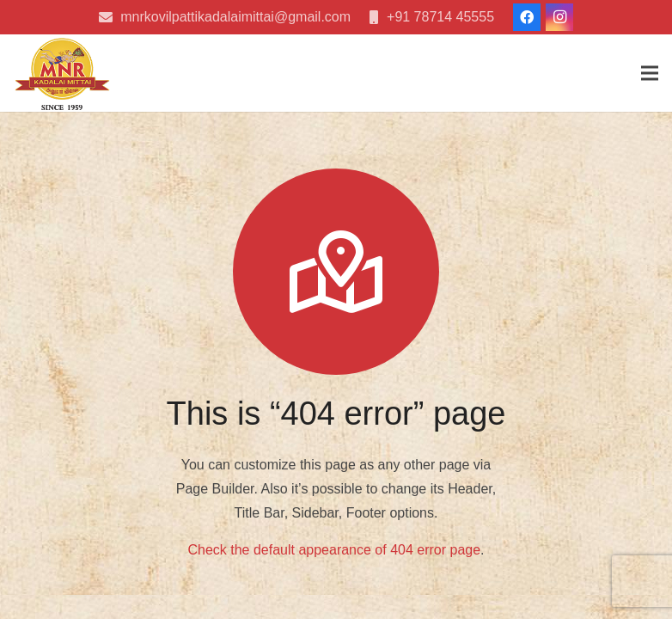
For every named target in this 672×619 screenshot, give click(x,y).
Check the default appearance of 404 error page (334, 550)
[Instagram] (559, 17)
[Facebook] (527, 17)
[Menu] (650, 73)
